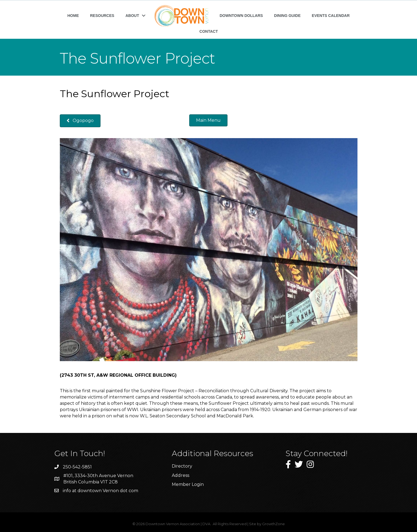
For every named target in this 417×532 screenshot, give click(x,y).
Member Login (188, 484)
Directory (182, 466)
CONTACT (208, 31)
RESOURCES (102, 16)
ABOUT (132, 16)
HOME (73, 16)
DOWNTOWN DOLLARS (241, 16)
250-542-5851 (77, 467)
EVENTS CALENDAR (331, 16)
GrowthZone (273, 524)
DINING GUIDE (287, 16)
